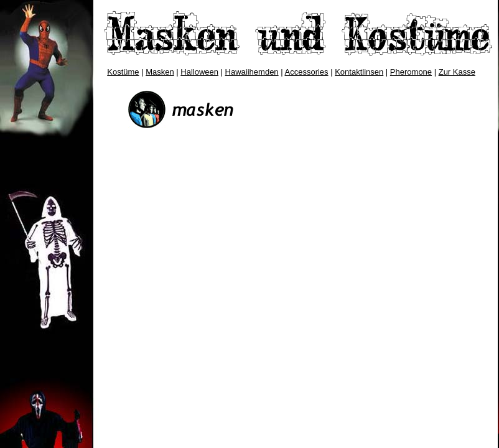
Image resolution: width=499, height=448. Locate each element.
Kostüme (123, 72)
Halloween (199, 72)
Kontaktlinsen (359, 72)
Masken (160, 72)
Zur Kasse (457, 72)
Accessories (307, 72)
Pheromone (411, 72)
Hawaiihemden (252, 72)
